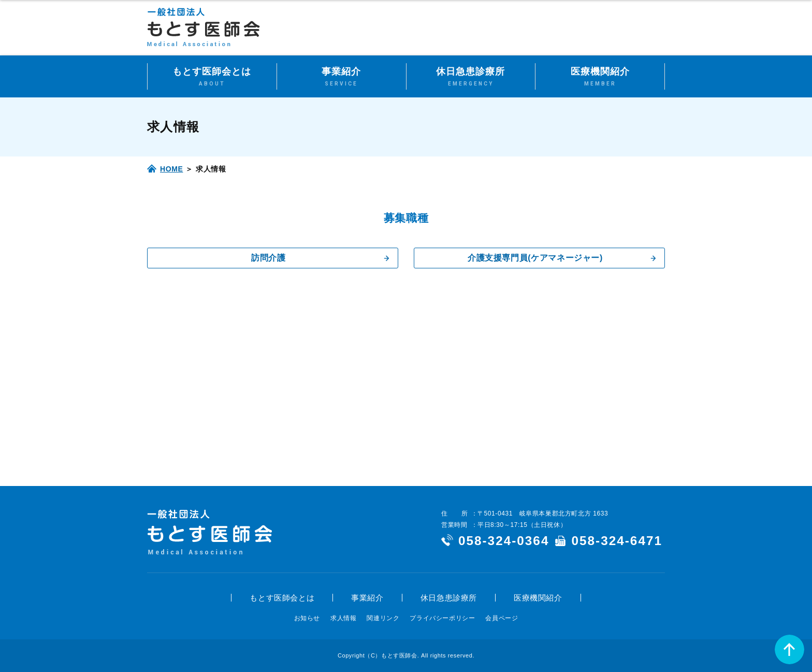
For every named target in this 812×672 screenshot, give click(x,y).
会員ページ (502, 618)
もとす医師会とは (282, 598)
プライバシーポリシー (442, 618)
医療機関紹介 (538, 598)
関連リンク (383, 618)
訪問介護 (268, 258)
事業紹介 (367, 598)
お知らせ (307, 618)
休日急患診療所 (449, 598)
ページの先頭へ (789, 649)
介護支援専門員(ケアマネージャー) (535, 258)
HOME (171, 169)
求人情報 (343, 618)
